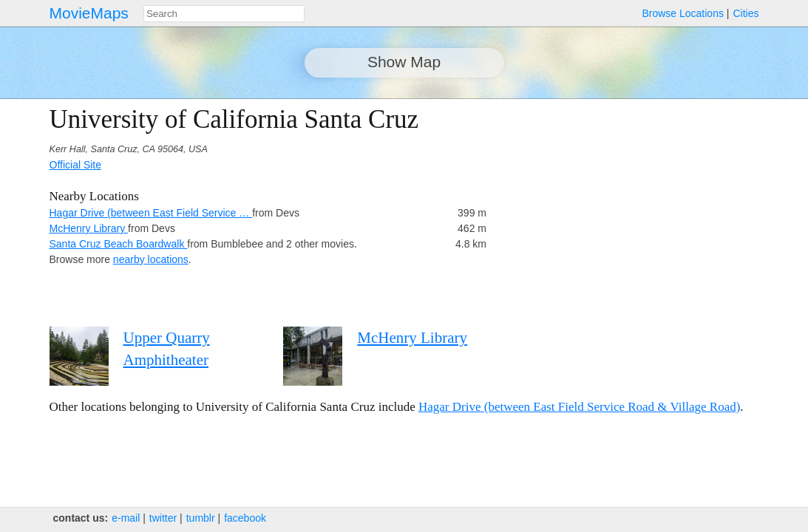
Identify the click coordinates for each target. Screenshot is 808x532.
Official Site (76, 165)
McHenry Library (89, 228)
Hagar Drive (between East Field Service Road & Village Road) (579, 407)
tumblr (201, 518)
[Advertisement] (630, 208)
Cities (746, 13)
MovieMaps (89, 13)
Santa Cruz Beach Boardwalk (119, 244)
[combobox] (224, 14)
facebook (245, 518)
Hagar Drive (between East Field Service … (151, 213)
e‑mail (126, 518)
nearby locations (151, 259)
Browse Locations (683, 13)
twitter (163, 518)
